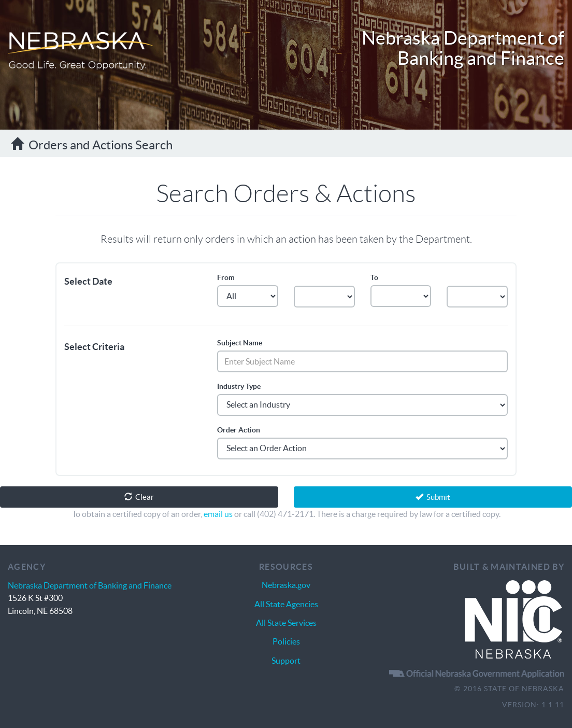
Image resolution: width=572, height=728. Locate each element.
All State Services (286, 623)
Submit (433, 497)
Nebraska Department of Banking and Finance (463, 48)
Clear (139, 497)
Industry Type (239, 386)
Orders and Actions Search (92, 145)
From (226, 277)
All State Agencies (286, 604)
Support (286, 661)
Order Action (239, 430)
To (374, 277)
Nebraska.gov (286, 585)
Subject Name (240, 343)
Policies (286, 641)
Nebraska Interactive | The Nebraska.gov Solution (513, 620)
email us (218, 514)
